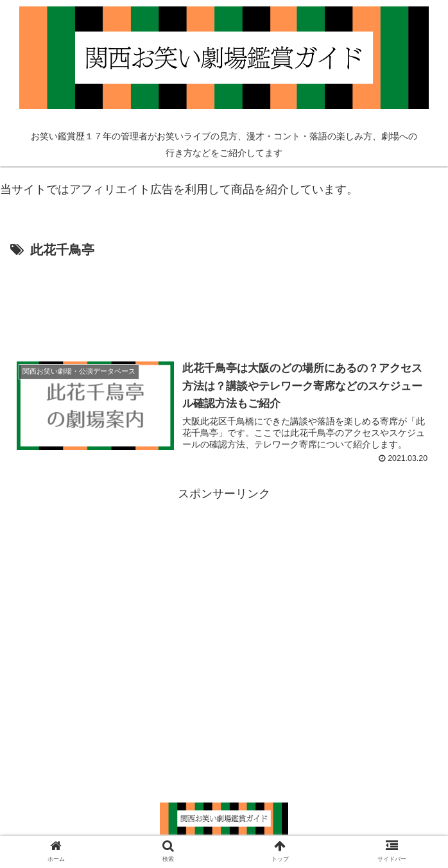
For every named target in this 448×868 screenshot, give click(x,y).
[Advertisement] (224, 300)
